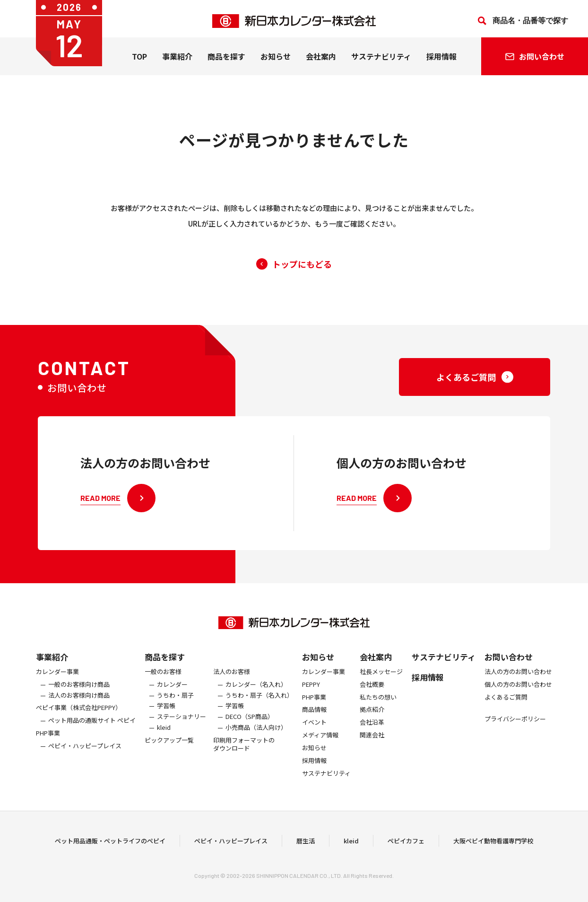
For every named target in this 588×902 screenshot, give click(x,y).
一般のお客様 (163, 680)
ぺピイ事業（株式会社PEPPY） (79, 717)
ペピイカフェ (406, 845)
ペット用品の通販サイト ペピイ (92, 729)
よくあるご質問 (506, 706)
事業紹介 (177, 61)
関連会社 (372, 744)
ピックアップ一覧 (169, 749)
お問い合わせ (509, 665)
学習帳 (166, 715)
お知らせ (276, 61)
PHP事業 (48, 742)
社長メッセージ (381, 680)
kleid (164, 736)
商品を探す (165, 665)
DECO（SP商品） (250, 725)
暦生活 (306, 845)
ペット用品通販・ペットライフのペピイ (110, 845)
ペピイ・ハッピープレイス (85, 755)
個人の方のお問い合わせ (518, 693)
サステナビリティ (381, 61)
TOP (139, 61)
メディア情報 (320, 744)
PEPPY (311, 693)
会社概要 (372, 693)
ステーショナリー (182, 725)
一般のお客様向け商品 (79, 693)
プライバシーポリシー (515, 728)
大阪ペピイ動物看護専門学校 (493, 845)
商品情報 (314, 719)
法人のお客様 (232, 680)
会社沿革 (372, 731)
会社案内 (321, 61)
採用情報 (441, 61)
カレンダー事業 (57, 680)
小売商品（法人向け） (256, 736)
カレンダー (172, 693)
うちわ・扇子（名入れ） (259, 704)
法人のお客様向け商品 (79, 704)
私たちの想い (378, 706)
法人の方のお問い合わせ (518, 680)
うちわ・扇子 (175, 704)
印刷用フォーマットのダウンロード (244, 753)
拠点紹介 (372, 719)
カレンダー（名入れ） (256, 693)
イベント (314, 731)
